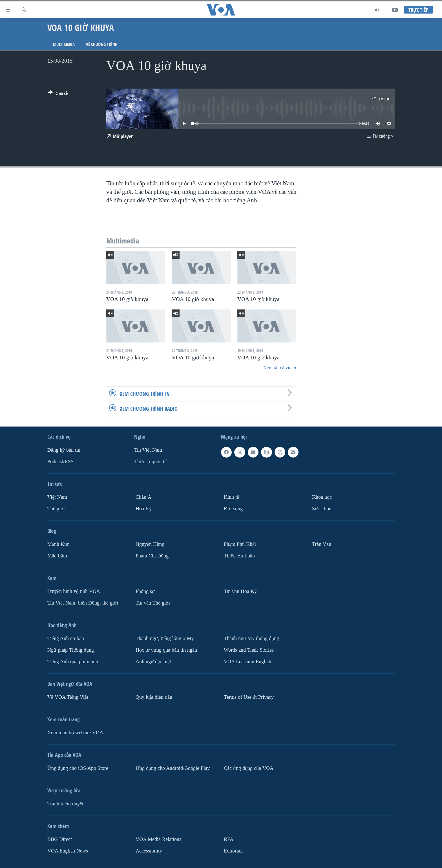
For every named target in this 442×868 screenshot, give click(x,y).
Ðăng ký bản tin (64, 450)
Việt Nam (57, 497)
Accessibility (149, 851)
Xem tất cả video (280, 368)
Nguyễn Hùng (150, 544)
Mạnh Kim (58, 544)
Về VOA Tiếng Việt (68, 697)
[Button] (58, 95)
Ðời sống (233, 509)
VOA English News (68, 851)
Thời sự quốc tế (150, 462)
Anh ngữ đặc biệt (153, 662)
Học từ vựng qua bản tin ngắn (166, 650)
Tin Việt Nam (148, 450)
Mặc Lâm (57, 556)
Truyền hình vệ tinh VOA (74, 591)
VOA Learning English (247, 662)
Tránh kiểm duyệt (65, 804)
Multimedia (64, 44)
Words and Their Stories (249, 650)
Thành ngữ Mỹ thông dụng (251, 639)
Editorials (234, 851)
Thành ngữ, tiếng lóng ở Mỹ (165, 639)
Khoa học (322, 497)
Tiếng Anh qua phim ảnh (73, 662)
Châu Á (143, 497)
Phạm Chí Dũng (152, 556)
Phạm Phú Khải (240, 544)
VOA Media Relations (158, 839)
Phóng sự (145, 591)
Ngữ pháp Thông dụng (71, 650)
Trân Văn (322, 544)
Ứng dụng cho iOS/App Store (78, 768)
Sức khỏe (322, 509)
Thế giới (56, 509)
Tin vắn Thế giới (153, 603)
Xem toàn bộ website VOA (75, 733)
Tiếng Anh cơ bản (66, 639)
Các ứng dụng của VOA (249, 768)
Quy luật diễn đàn (154, 697)
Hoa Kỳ (144, 509)
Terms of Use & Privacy (249, 697)
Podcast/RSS (60, 462)
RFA (229, 839)
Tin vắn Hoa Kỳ (240, 591)
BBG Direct (60, 839)
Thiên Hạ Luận (239, 556)
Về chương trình (102, 44)
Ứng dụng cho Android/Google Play (173, 768)
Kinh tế (231, 497)
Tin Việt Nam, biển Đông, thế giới (83, 603)
